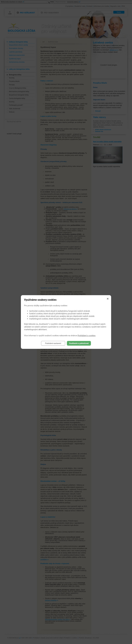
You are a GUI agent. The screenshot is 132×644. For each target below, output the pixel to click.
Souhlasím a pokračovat (79, 343)
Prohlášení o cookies (87, 336)
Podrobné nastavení (53, 343)
